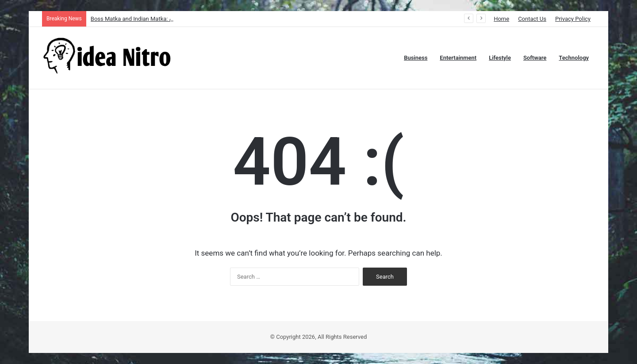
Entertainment (458, 58)
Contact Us (532, 19)
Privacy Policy (573, 19)
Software (535, 58)
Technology (574, 58)
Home (501, 19)
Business (416, 58)
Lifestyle (500, 58)
